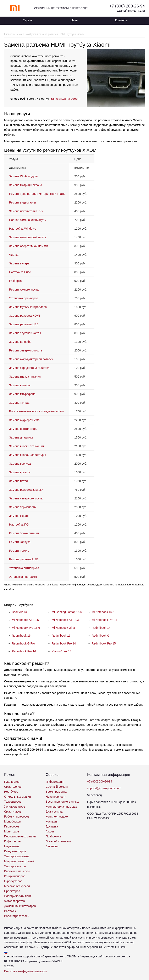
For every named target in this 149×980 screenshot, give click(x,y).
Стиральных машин (17, 797)
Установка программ (23, 577)
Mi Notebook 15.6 (103, 612)
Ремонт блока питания (24, 533)
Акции (50, 831)
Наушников (12, 846)
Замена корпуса (20, 464)
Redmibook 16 (61, 636)
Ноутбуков (11, 792)
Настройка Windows (23, 229)
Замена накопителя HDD (26, 211)
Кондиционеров (15, 876)
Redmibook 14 (101, 628)
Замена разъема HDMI (24, 316)
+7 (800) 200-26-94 (127, 6)
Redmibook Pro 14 (64, 643)
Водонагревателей (17, 916)
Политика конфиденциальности (26, 971)
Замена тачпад (19, 403)
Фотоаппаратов (15, 901)
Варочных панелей (17, 871)
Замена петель (19, 481)
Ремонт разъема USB (24, 559)
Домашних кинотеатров (20, 906)
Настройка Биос (20, 272)
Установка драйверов (24, 298)
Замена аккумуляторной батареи (31, 359)
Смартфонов (13, 787)
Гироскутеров (13, 881)
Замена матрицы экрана (26, 185)
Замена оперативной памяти (29, 246)
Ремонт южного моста (24, 290)
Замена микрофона (22, 394)
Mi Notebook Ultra (63, 628)
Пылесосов (12, 826)
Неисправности (56, 797)
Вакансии (52, 846)
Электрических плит (18, 896)
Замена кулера (19, 263)
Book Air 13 (19, 612)
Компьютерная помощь (61, 807)
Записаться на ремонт (65, 99)
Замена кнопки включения (27, 446)
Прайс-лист (53, 836)
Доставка (52, 826)
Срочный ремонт (57, 787)
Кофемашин (12, 841)
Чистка (14, 255)
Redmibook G (101, 636)
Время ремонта (56, 792)
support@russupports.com (104, 788)
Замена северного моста (26, 498)
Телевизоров (13, 802)
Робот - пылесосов (17, 816)
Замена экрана (19, 516)
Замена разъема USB (24, 324)
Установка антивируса (24, 568)
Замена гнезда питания (25, 377)
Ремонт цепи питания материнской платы (37, 194)
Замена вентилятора (23, 429)
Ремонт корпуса (20, 542)
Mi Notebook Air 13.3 (65, 620)
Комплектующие (57, 816)
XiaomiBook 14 (61, 651)
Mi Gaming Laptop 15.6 (67, 612)
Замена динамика (21, 437)
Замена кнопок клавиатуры (27, 455)
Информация (55, 782)
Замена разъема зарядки (26, 490)
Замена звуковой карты (25, 333)
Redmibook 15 (21, 636)
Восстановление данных (62, 802)
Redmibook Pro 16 (24, 651)
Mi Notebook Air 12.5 (25, 620)
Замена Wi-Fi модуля (23, 176)
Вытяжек (10, 911)
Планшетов (12, 782)
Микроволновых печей (19, 861)
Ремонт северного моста (26, 350)
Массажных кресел (17, 886)
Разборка (15, 281)
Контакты (121, 20)
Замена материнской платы (28, 237)
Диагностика (54, 812)
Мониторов (12, 831)
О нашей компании (58, 841)
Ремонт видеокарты (23, 202)
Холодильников (15, 807)
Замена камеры (20, 385)
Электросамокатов (17, 856)
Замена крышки (20, 472)
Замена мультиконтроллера (28, 307)
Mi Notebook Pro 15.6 (26, 628)
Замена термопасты (23, 507)
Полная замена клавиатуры (28, 220)
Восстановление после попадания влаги (36, 411)
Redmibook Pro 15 (104, 643)
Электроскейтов (15, 866)
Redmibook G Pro (23, 643)
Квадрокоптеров (15, 851)
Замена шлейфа (20, 342)
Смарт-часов (13, 812)
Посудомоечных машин (20, 836)
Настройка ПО (19, 525)
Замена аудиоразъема (24, 420)
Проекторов (12, 891)
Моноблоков (12, 821)
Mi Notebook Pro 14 (105, 620)
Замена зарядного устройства (29, 368)
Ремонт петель (19, 551)
